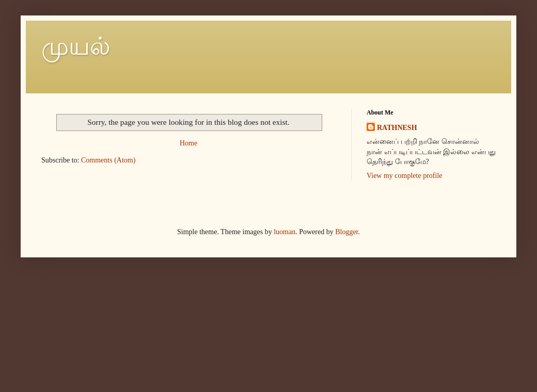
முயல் (76, 46)
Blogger (346, 232)
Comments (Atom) (108, 160)
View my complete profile (405, 176)
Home (188, 143)
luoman (285, 232)
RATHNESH (397, 128)
